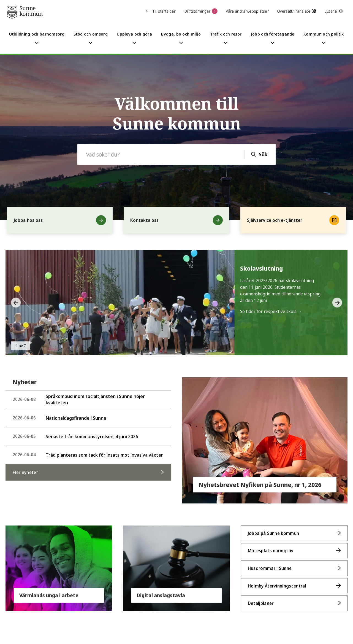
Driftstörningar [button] (201, 11)
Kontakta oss (176, 220)
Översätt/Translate (297, 11)
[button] (14, 303)
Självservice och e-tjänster (293, 220)
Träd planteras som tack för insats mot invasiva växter (88, 455)
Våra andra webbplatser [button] (247, 11)
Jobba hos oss (60, 220)
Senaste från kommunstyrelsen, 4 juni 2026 (75, 436)
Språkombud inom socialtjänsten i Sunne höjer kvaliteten (79, 399)
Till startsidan (161, 11)
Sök (263, 154)
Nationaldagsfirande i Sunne (59, 418)
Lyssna (334, 11)
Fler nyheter (25, 472)
